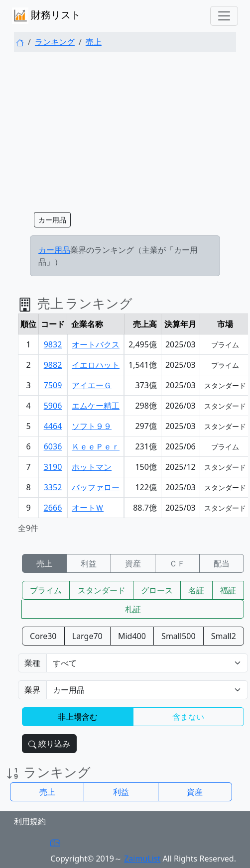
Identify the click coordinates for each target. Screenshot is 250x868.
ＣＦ (177, 563)
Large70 (87, 636)
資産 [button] (195, 792)
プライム (46, 590)
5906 (53, 406)
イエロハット (96, 365)
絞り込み (49, 744)
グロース (157, 590)
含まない (188, 717)
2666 (53, 508)
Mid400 (132, 636)
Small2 (224, 636)
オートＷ (88, 508)
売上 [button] (47, 792)
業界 (32, 690)
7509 (53, 385)
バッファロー (96, 487)
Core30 (43, 636)
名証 (196, 590)
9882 (53, 365)
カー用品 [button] (52, 220)
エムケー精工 (96, 406)
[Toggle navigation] (224, 16)
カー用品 (54, 250)
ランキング (55, 42)
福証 (228, 590)
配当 (222, 563)
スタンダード (102, 590)
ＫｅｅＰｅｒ (96, 446)
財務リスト (46, 16)
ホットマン (92, 467)
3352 (53, 487)
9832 (53, 344)
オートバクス (96, 344)
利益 (89, 563)
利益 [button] (121, 792)
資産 (133, 563)
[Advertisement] (125, 129)
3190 (53, 467)
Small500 (178, 636)
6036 (53, 446)
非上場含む (78, 717)
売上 (94, 42)
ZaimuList (142, 859)
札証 (133, 609)
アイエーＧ (92, 385)
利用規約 (30, 821)
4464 (53, 426)
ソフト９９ (92, 426)
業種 (32, 663)
